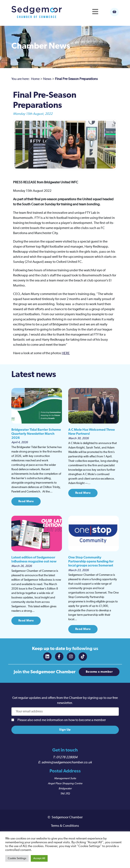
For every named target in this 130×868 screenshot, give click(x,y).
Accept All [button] (39, 858)
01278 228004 (67, 757)
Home (35, 79)
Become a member (99, 672)
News (47, 79)
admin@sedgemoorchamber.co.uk (67, 762)
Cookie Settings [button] (17, 858)
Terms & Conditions (65, 826)
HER (65, 353)
